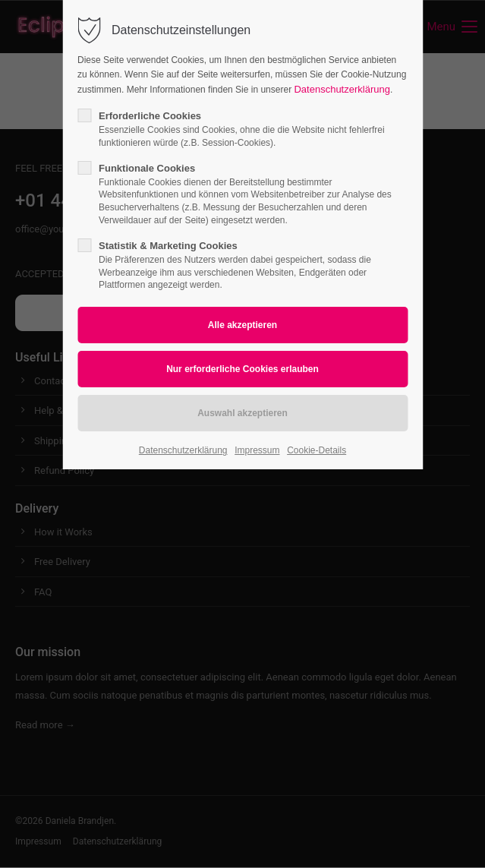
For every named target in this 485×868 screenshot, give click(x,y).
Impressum (257, 450)
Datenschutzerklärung (342, 89)
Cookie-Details (317, 450)
